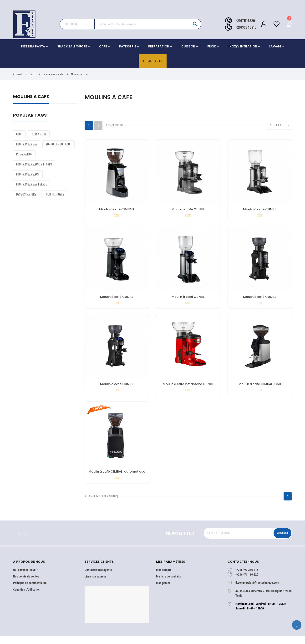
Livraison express (95, 584)
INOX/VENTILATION (243, 46)
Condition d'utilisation (27, 597)
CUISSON (188, 46)
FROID (212, 46)
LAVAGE (275, 46)
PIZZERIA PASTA (33, 46)
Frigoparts (153, 61)
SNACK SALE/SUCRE (72, 46)
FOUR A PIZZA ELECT (28, 174)
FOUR (19, 134)
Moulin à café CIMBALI (117, 210)
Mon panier (163, 591)
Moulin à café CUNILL (188, 210)
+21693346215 (246, 27)
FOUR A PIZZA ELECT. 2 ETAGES (34, 164)
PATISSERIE (128, 46)
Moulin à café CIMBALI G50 (260, 388)
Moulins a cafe (31, 97)
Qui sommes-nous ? (25, 578)
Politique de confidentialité (30, 591)
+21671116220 (245, 21)
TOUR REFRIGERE (54, 194)
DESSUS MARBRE (26, 194)
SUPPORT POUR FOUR (58, 144)
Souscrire (281, 541)
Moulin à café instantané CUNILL (188, 388)
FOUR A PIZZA (39, 134)
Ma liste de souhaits (169, 584)
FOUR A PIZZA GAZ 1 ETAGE (31, 184)
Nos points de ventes (26, 584)
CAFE (103, 46)
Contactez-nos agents (98, 578)
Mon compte (164, 578)
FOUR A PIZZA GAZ (27, 144)
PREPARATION (159, 46)
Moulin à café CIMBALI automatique (117, 477)
